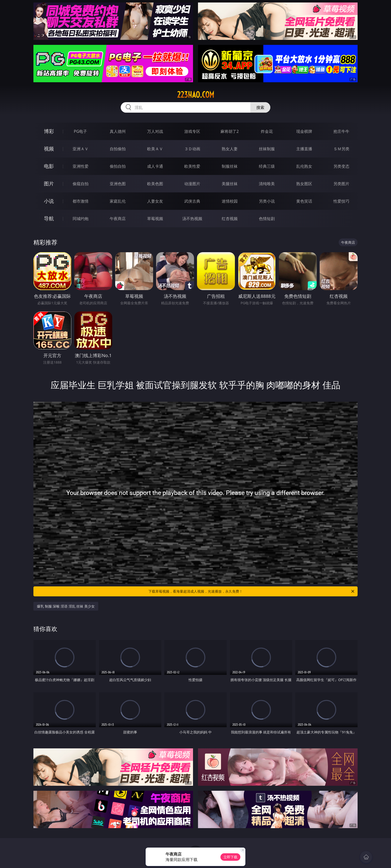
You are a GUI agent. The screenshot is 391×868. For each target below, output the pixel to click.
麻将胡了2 (230, 131)
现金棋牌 (304, 131)
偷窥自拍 (81, 184)
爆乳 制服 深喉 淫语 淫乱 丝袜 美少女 (66, 606)
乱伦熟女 (304, 166)
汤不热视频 (192, 219)
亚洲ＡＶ (81, 149)
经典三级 (267, 166)
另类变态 (341, 166)
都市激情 (81, 201)
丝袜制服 (267, 149)
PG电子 (80, 131)
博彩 (49, 131)
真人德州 (118, 131)
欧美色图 (155, 184)
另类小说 (267, 201)
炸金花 (267, 131)
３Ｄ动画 (192, 149)
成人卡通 (155, 166)
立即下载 (230, 857)
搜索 (260, 107)
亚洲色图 (118, 184)
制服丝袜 (230, 166)
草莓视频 (155, 219)
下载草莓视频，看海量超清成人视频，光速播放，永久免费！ (252, 591)
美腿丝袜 (230, 184)
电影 (49, 166)
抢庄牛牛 (341, 131)
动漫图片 (192, 184)
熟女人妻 (230, 149)
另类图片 (341, 184)
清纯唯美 (267, 184)
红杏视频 (230, 219)
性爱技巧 (341, 201)
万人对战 (155, 131)
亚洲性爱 (81, 166)
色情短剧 (267, 219)
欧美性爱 (192, 166)
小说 (49, 201)
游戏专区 (192, 131)
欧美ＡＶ (155, 149)
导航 (49, 218)
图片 (49, 184)
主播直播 (304, 149)
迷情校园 (230, 201)
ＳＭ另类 (341, 149)
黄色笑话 (304, 201)
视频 (49, 149)
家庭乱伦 (118, 201)
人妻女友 (155, 201)
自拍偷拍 (118, 149)
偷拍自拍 (118, 166)
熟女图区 (304, 184)
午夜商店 (118, 219)
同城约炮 (81, 219)
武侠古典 (192, 201)
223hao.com (196, 95)
